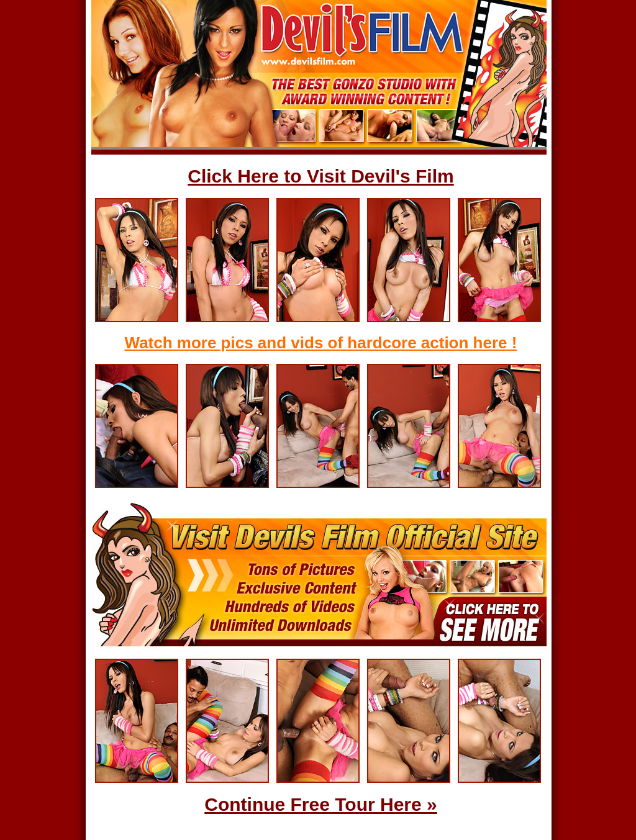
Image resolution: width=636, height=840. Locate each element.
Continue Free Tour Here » (321, 804)
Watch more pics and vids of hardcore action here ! (321, 343)
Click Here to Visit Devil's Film (320, 176)
